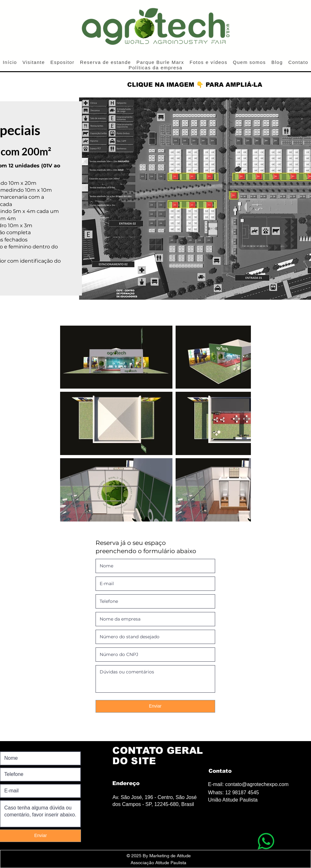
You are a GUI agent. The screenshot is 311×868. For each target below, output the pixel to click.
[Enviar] (155, 706)
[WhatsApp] (266, 841)
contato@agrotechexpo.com (257, 784)
